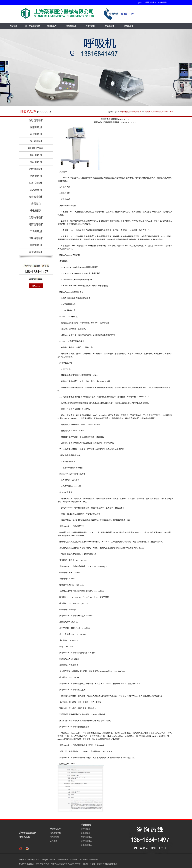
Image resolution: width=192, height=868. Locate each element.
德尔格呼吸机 (36, 252)
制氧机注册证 (86, 841)
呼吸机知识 (71, 26)
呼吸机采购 (90, 26)
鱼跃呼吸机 (36, 155)
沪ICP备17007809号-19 (88, 860)
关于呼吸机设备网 (33, 26)
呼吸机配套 (110, 26)
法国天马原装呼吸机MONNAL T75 (159, 112)
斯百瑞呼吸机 (36, 224)
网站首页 (13, 26)
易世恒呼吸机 (36, 169)
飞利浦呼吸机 (36, 141)
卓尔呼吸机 (36, 134)
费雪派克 (36, 204)
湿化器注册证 (86, 845)
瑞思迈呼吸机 (151, 2)
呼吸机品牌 (52, 26)
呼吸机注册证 (86, 837)
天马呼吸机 (137, 112)
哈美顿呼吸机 (36, 197)
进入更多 (54, 841)
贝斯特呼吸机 (36, 238)
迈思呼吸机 (36, 190)
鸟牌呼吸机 (36, 245)
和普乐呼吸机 (36, 183)
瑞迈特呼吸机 (36, 218)
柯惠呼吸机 (36, 127)
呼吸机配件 (36, 211)
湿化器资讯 (85, 833)
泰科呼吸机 (36, 162)
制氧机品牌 (162, 2)
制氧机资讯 (129, 26)
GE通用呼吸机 (36, 148)
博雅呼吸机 (36, 176)
